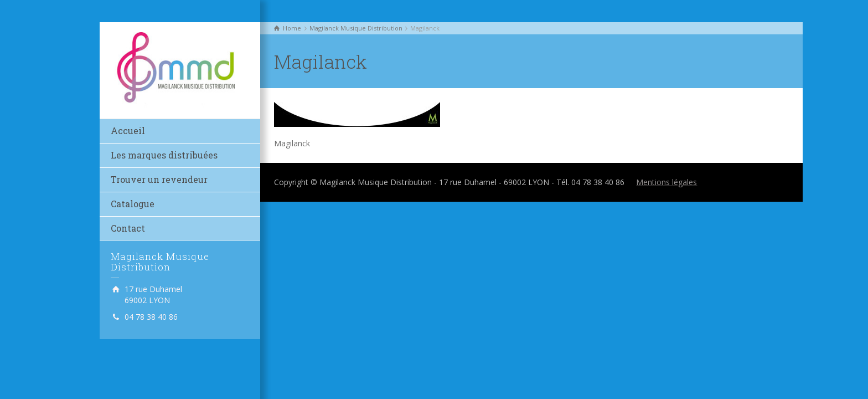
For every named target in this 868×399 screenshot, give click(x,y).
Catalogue (133, 204)
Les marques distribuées (164, 155)
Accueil (128, 131)
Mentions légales (666, 182)
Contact (128, 228)
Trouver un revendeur (159, 179)
